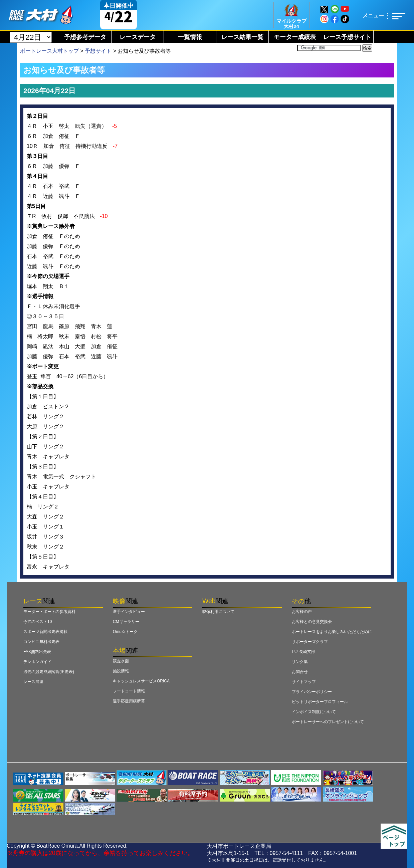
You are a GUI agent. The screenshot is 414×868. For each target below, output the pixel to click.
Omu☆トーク (125, 632)
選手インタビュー (129, 612)
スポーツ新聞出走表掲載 (45, 632)
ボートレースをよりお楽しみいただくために (332, 632)
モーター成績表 (295, 37)
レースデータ (138, 37)
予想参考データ (85, 37)
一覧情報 (190, 37)
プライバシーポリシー (312, 692)
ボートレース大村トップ (49, 51)
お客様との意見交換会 (312, 622)
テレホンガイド (37, 662)
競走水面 (121, 661)
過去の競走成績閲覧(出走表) (49, 672)
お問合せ (300, 672)
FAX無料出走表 (37, 652)
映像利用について (218, 612)
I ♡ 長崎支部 (303, 652)
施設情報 (121, 671)
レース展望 (33, 682)
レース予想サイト (347, 37)
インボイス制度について (314, 712)
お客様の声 (302, 612)
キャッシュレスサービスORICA (141, 681)
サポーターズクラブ (310, 642)
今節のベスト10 (38, 622)
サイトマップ (304, 682)
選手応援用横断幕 (129, 701)
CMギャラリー (126, 622)
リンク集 (300, 662)
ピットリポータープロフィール (320, 702)
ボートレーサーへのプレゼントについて (328, 722)
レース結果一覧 (242, 37)
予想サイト (98, 51)
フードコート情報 (129, 691)
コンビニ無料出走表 (41, 642)
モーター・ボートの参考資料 (49, 612)
